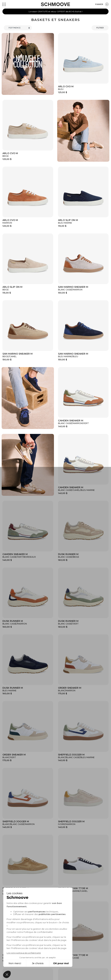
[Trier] (18, 28)
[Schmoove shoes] (55, 4)
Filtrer (100, 28)
